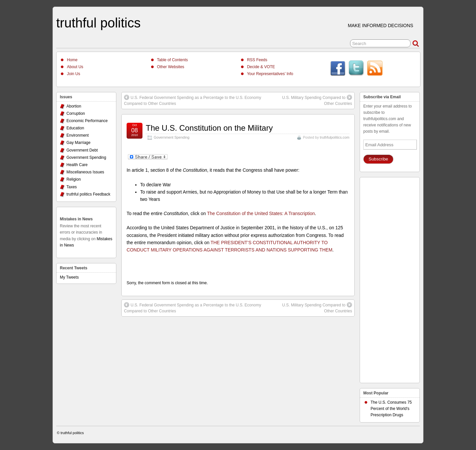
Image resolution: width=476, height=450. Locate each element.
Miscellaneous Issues (85, 172)
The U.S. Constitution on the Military (209, 128)
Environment (78, 135)
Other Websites (171, 67)
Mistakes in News (76, 219)
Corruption (76, 113)
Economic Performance (87, 121)
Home (72, 60)
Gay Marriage (79, 143)
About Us (75, 67)
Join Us (73, 74)
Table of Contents (172, 60)
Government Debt (82, 150)
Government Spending (172, 137)
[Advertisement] (390, 278)
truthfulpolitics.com (335, 137)
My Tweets (69, 277)
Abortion (74, 106)
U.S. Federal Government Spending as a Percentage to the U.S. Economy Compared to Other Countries (193, 100)
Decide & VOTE (261, 67)
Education (75, 128)
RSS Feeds (257, 60)
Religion (74, 179)
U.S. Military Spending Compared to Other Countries (317, 100)
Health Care (77, 165)
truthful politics (98, 23)
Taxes (72, 187)
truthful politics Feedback (88, 194)
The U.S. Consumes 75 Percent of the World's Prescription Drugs (391, 409)
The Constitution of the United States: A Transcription (261, 213)
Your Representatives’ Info (270, 74)
